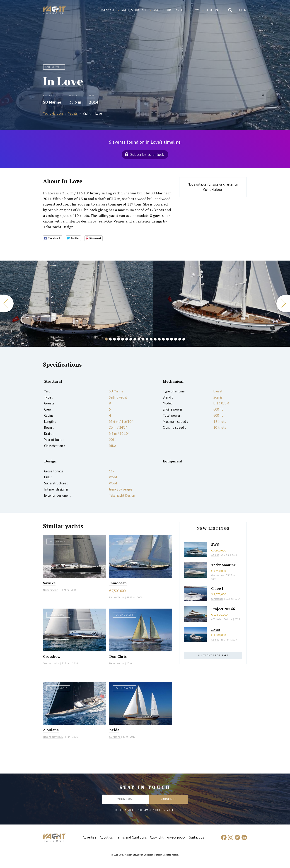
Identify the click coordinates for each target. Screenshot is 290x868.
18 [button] (176, 339)
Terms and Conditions (131, 837)
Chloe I (217, 588)
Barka (112, 663)
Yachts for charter (169, 10)
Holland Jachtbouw (53, 737)
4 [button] (118, 339)
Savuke (49, 583)
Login (242, 10)
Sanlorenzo (217, 599)
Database (107, 10)
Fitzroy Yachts (117, 597)
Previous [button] (7, 303)
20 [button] (184, 339)
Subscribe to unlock (147, 154)
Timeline (213, 10)
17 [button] (172, 339)
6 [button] (127, 339)
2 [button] (110, 339)
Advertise (90, 837)
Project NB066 (223, 609)
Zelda (114, 730)
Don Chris (118, 656)
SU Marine (52, 102)
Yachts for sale (134, 10)
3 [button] (114, 339)
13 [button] (155, 339)
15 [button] (163, 339)
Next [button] (283, 303)
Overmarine (218, 575)
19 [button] (180, 339)
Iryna (216, 629)
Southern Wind (51, 663)
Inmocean (118, 583)
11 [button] (147, 339)
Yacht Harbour (54, 11)
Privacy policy (176, 837)
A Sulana (51, 730)
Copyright (157, 837)
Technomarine (224, 565)
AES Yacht (216, 619)
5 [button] (123, 339)
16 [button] (167, 339)
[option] (77, 304)
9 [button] (139, 339)
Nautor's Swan (51, 590)
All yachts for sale (213, 655)
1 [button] (106, 339)
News (196, 10)
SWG (215, 544)
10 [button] (143, 339)
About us (106, 837)
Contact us (196, 837)
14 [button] (159, 339)
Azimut (215, 555)
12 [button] (151, 339)
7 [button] (131, 339)
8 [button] (135, 339)
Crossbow (52, 656)
